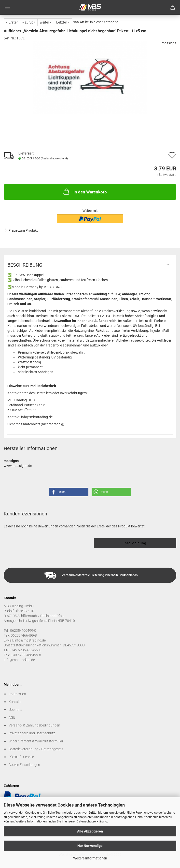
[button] (69, 492)
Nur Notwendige (90, 846)
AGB (12, 717)
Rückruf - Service (21, 757)
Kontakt (15, 702)
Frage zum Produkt (23, 230)
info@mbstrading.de (19, 660)
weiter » (46, 22)
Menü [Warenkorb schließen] (7, 7)
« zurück (29, 22)
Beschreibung (25, 265)
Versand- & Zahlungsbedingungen (34, 725)
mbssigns (169, 43)
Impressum (17, 694)
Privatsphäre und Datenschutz (32, 733)
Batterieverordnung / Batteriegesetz (36, 749)
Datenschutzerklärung (92, 821)
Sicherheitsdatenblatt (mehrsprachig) (36, 424)
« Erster (12, 22)
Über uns (15, 710)
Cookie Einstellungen (24, 765)
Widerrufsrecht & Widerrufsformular (36, 741)
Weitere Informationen (90, 858)
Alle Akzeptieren (90, 831)
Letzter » (63, 22)
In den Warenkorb (85, 191)
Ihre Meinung (135, 543)
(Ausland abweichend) (54, 159)
